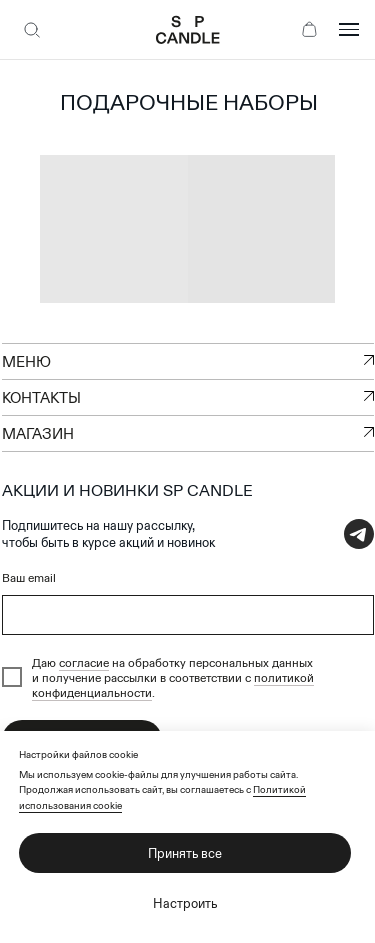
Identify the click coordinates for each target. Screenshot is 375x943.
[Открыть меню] (349, 30)
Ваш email (29, 577)
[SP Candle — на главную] (187, 30)
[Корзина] (309, 30)
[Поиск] (32, 30)
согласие (84, 662)
